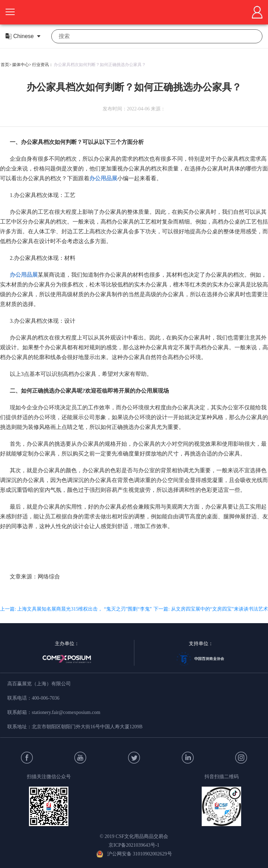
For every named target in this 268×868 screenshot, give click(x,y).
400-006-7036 (46, 698)
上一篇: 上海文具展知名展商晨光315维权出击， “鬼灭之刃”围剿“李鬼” (76, 609)
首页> (6, 65)
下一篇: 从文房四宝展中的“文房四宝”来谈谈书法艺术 (211, 609)
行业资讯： (43, 65)
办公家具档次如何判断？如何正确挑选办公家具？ (100, 65)
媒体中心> (22, 65)
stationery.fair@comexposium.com (66, 712)
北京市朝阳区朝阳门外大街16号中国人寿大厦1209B (87, 727)
